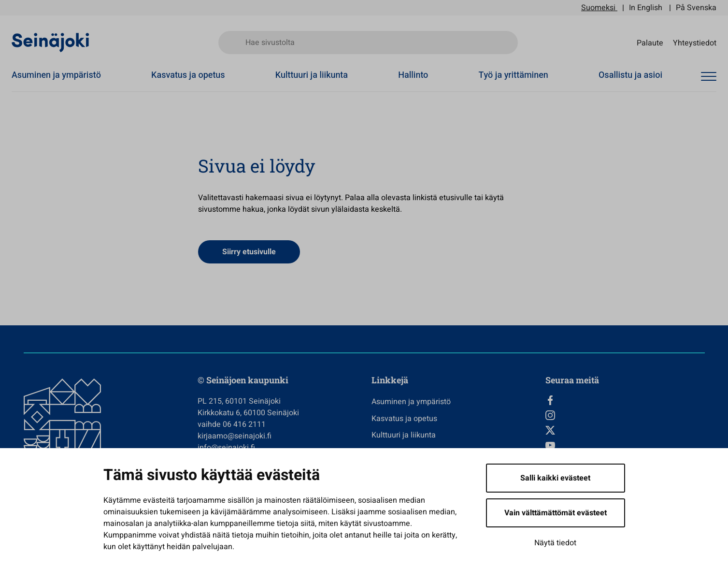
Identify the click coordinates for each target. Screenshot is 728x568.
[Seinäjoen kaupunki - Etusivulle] (50, 42)
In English (646, 8)
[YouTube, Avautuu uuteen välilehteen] (625, 445)
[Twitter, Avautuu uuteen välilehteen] (625, 430)
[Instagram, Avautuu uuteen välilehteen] (625, 415)
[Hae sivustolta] (368, 43)
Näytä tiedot (555, 543)
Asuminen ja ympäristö (56, 75)
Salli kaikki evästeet (555, 478)
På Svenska (696, 8)
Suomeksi (598, 8)
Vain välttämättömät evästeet (556, 513)
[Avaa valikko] (709, 77)
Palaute (650, 43)
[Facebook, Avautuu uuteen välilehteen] (625, 400)
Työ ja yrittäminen (514, 75)
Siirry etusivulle (249, 252)
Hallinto (413, 75)
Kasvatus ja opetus (188, 75)
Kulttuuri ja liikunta (312, 75)
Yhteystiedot (695, 43)
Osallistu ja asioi (630, 75)
